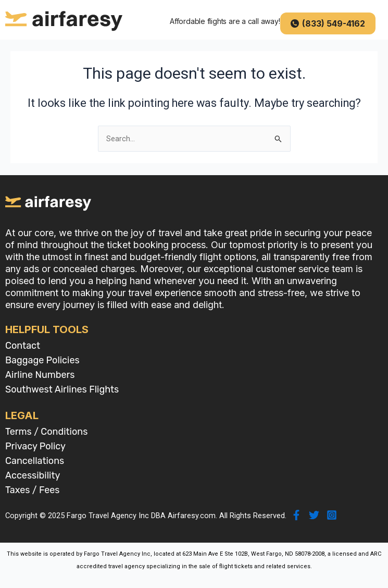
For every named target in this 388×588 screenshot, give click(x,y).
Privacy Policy (35, 446)
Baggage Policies (42, 360)
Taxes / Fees (33, 490)
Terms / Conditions (46, 432)
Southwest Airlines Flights (62, 389)
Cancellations (35, 461)
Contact (23, 346)
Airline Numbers (40, 375)
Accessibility (33, 475)
